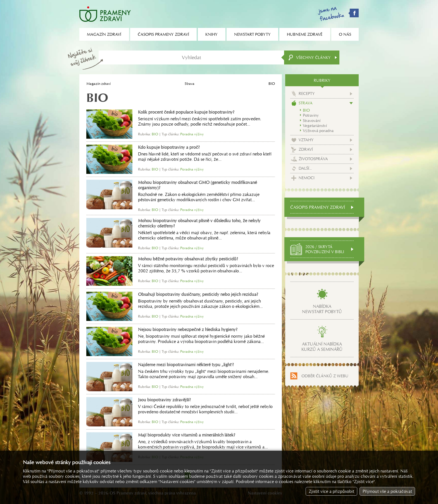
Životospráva (313, 159)
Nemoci (307, 178)
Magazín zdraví (98, 84)
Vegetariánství (315, 126)
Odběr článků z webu (325, 376)
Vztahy (306, 140)
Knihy (211, 34)
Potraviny (311, 115)
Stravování (312, 121)
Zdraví (306, 149)
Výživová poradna (318, 131)
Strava (190, 84)
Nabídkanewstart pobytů (322, 309)
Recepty (307, 93)
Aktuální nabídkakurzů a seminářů (322, 347)
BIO (306, 110)
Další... (305, 168)
